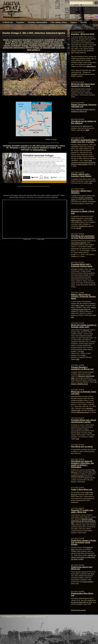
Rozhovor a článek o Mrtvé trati (83, 212)
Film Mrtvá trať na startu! (82, 447)
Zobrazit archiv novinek (78, 610)
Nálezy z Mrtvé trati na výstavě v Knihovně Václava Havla (83, 297)
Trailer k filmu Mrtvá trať (82, 490)
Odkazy (74, 22)
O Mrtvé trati (8, 22)
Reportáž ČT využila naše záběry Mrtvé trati (82, 511)
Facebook (74, 74)
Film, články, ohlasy (59, 22)
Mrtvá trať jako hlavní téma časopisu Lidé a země (83, 85)
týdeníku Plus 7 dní (85, 226)
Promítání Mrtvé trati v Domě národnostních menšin (84, 421)
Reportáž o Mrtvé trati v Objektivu (81, 192)
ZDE (90, 183)
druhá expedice (88, 582)
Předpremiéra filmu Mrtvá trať (82, 594)
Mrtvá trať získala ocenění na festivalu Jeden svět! (84, 326)
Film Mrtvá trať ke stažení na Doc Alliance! (84, 122)
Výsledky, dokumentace (37, 22)
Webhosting (10, 617)
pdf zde (79, 228)
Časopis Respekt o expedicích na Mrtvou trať (82, 368)
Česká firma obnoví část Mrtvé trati (82, 568)
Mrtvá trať (34, 239)
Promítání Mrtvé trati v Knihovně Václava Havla (82, 265)
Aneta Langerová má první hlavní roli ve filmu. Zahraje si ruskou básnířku (83, 162)
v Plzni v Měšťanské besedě (80, 412)
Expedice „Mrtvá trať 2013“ (83, 34)
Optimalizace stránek (31, 617)
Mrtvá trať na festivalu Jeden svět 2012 (84, 393)
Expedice (20, 22)
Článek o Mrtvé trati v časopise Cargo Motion (81, 175)
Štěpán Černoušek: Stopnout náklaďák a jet (84, 106)
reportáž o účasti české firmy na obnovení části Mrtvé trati (83, 521)
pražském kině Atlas (77, 476)
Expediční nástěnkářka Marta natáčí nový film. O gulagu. (84, 141)
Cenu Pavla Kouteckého (79, 243)
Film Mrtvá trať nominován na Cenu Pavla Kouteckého (83, 237)
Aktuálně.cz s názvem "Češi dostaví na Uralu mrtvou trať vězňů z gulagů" (84, 557)
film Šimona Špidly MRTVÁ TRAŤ (82, 602)
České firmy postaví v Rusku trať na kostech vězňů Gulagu (84, 542)
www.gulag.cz (33, 50)
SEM (87, 130)
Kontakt (84, 22)
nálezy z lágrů (80, 305)
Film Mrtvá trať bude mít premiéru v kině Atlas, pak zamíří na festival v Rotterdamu (82, 464)
